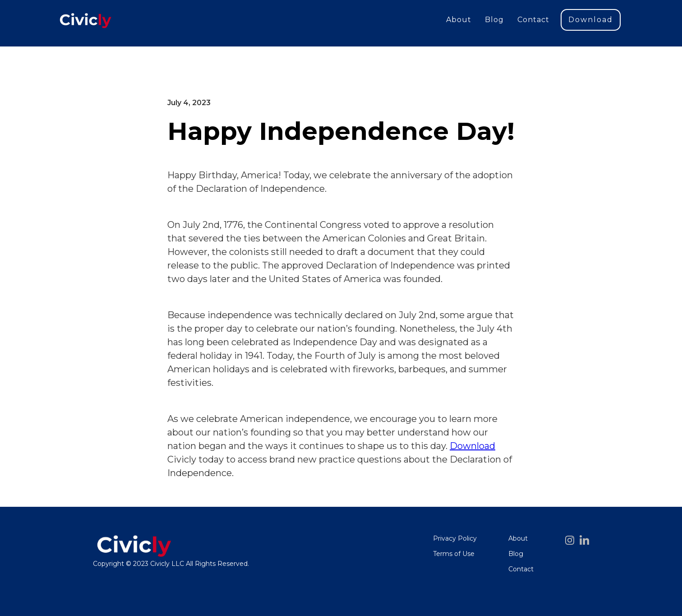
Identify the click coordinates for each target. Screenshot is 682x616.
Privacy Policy (455, 538)
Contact (533, 20)
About (459, 20)
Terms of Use (454, 554)
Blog (494, 20)
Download (591, 20)
